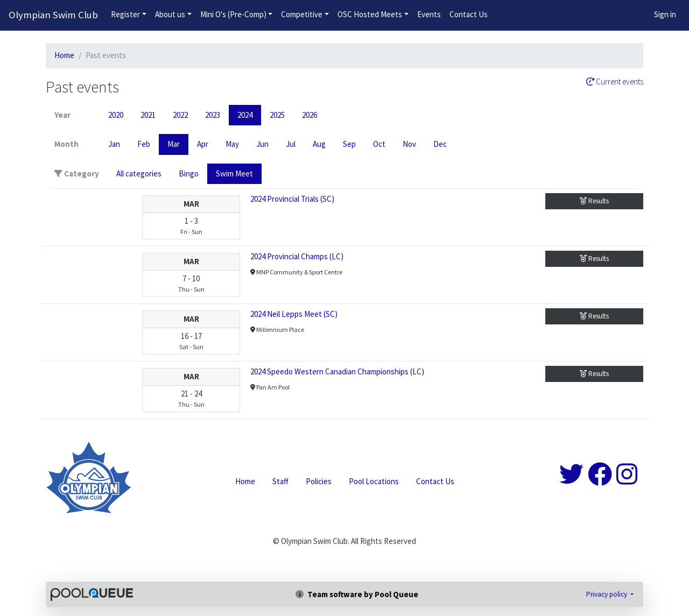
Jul (291, 144)
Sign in (665, 14)
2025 (277, 115)
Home (64, 55)
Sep (349, 144)
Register (125, 14)
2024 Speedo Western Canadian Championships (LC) (337, 371)
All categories (139, 174)
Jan (114, 144)
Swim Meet (234, 174)
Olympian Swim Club (53, 15)
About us (170, 14)
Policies (319, 481)
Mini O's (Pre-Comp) (233, 14)
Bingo (189, 174)
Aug (319, 144)
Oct (379, 144)
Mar (174, 144)
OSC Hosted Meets (370, 14)
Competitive (302, 14)
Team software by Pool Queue (357, 594)
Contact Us (469, 14)
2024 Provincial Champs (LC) (297, 256)
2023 (213, 115)
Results (594, 201)
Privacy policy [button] (607, 594)
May (232, 144)
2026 (310, 115)
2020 (116, 115)
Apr (203, 144)
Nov (409, 144)
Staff (280, 481)
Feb (144, 144)
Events (429, 14)
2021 (148, 115)
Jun (262, 144)
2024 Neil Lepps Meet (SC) (294, 314)
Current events (615, 82)
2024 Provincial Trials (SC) (292, 199)
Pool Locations (374, 481)
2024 (245, 115)
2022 (180, 115)
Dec (440, 144)
